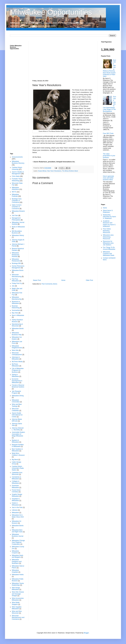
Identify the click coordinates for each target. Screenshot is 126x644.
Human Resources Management (18, 267)
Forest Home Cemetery (16, 491)
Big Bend (15, 460)
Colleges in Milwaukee (16, 482)
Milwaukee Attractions (15, 188)
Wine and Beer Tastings (17, 405)
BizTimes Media (17, 362)
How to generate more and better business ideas (108, 178)
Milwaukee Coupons (15, 552)
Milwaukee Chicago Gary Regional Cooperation (18, 542)
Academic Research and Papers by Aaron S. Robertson (109, 224)
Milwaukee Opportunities (51, 12)
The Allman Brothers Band (70, 171)
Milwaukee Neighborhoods (17, 347)
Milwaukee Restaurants (16, 260)
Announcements (17, 157)
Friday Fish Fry (17, 283)
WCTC (14, 192)
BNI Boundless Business (17, 232)
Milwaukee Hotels (18, 575)
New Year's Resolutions (54, 171)
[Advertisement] (63, 59)
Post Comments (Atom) (49, 284)
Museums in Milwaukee (16, 302)
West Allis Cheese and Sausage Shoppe (18, 594)
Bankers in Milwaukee (15, 441)
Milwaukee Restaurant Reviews (16, 255)
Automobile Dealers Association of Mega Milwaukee (18, 434)
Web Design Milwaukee (16, 589)
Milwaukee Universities (16, 401)
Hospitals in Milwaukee (16, 500)
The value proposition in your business (109, 156)
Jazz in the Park (17, 507)
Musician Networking (16, 307)
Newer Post (37, 280)
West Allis (15, 350)
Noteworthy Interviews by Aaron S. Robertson (109, 217)
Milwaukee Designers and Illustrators (17, 561)
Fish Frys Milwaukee (15, 280)
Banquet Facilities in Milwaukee (18, 446)
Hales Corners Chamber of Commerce (17, 207)
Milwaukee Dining (18, 396)
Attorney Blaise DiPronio (17, 420)
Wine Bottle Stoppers (16, 603)
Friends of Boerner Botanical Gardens (18, 386)
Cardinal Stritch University (17, 168)
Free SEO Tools (108, 133)
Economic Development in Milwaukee (17, 381)
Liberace (15, 510)
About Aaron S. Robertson (108, 211)
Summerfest (16, 310)
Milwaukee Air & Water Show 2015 (18, 516)
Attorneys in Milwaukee (16, 358)
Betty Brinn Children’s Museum (18, 454)
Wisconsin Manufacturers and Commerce (18, 618)
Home (63, 280)
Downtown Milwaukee (15, 487)
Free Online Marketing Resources (107, 231)
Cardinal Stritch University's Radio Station (18, 468)
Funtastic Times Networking (17, 180)
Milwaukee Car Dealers (17, 338)
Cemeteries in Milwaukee (16, 478)
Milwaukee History (18, 235)
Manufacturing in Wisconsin (17, 325)
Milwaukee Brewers (18, 211)
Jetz (13, 286)
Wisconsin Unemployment (17, 354)
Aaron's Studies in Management (18, 173)
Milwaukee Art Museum (17, 522)
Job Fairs (15, 216)
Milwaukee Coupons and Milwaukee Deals (109, 254)
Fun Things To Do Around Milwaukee (109, 248)
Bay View (15, 313)
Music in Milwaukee (18, 227)
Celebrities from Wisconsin (17, 473)
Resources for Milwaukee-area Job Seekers (108, 243)
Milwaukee (15, 513)
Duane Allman (42, 171)
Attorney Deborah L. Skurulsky (18, 429)
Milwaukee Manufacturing (17, 298)
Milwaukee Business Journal (18, 535)
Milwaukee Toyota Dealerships (18, 584)
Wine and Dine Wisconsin (17, 612)
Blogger (86, 633)
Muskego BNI (16, 263)
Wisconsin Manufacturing (17, 276)
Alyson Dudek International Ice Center (17, 415)
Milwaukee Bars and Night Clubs (17, 531)
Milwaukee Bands (18, 329)
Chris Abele (16, 176)
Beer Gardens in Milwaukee (17, 450)
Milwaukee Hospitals (15, 571)
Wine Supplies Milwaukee (17, 608)
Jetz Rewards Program (16, 392)
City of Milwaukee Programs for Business (18, 370)
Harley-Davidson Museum (17, 321)
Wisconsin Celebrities (15, 410)
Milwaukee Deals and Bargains (18, 556)
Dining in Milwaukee (15, 375)
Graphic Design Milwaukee (17, 495)
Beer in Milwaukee (18, 315)
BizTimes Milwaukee (15, 365)
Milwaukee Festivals (15, 195)
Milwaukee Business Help (17, 334)
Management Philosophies (16, 219)
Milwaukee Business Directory (18, 162)
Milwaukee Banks (18, 526)
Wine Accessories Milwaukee (18, 599)
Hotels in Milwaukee (15, 504)
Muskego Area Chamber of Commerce (17, 201)
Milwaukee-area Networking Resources (108, 237)
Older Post (89, 280)
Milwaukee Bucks (18, 270)
